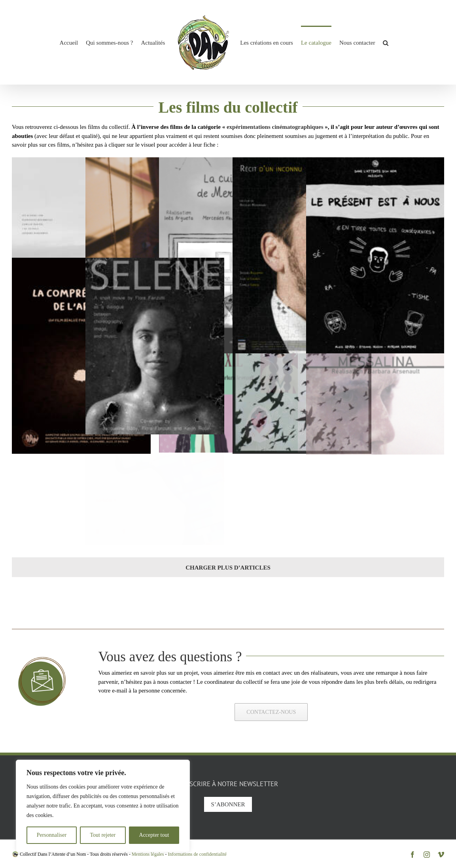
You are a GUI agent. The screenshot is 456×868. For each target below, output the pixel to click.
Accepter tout (154, 835)
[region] (103, 806)
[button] (386, 42)
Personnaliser (52, 835)
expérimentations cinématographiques (275, 127)
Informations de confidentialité (198, 854)
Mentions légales (148, 854)
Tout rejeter (103, 835)
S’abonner (228, 804)
